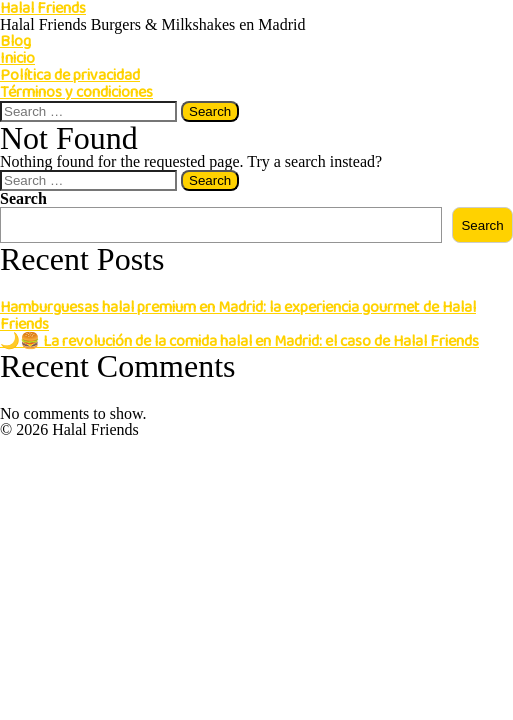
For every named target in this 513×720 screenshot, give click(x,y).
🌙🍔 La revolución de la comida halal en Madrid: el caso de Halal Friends (239, 341)
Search (23, 198)
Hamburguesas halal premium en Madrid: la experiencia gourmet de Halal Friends (238, 316)
